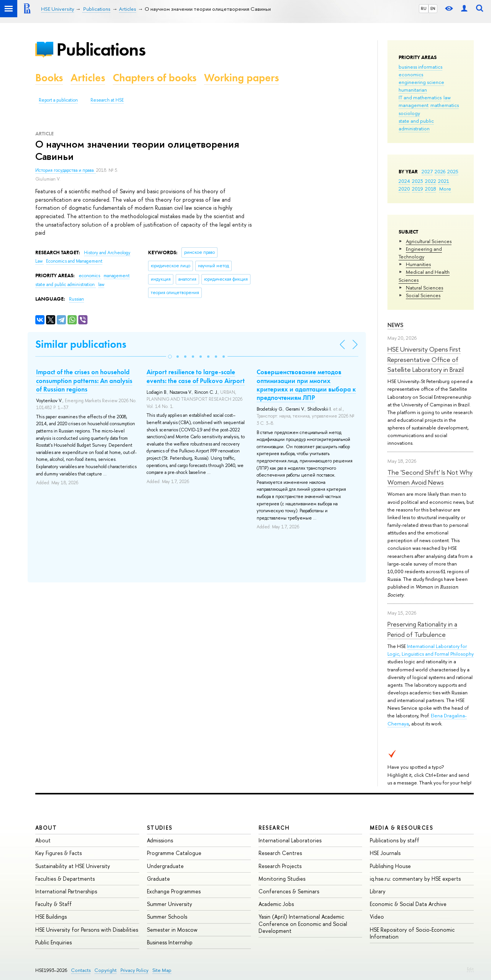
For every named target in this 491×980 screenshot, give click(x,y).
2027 (427, 171)
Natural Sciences (424, 288)
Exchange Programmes (174, 891)
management (414, 105)
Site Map (162, 970)
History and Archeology (107, 253)
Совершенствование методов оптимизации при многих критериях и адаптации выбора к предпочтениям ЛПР (306, 385)
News (395, 325)
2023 (418, 181)
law (447, 97)
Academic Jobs (276, 904)
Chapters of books (155, 78)
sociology (409, 113)
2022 (431, 181)
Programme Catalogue (174, 853)
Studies (160, 828)
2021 (444, 181)
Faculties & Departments (65, 879)
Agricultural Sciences (429, 241)
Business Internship (170, 942)
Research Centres (280, 853)
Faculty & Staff (54, 904)
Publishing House (390, 866)
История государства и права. (66, 170)
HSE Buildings (51, 917)
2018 (431, 189)
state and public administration (416, 125)
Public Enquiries (54, 942)
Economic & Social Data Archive (408, 904)
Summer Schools (167, 917)
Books (49, 78)
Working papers (241, 78)
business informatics (420, 67)
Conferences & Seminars (289, 891)
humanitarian (413, 90)
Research (274, 828)
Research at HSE (107, 100)
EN (433, 8)
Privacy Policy (134, 970)
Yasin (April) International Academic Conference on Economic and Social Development (303, 923)
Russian (77, 299)
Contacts (81, 970)
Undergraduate (165, 866)
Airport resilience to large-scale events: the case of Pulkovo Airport (196, 376)
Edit (470, 969)
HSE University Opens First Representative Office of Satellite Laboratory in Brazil (426, 359)
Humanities (418, 264)
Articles (88, 78)
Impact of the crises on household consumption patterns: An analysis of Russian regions (84, 380)
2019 (418, 189)
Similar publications (81, 344)
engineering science (421, 82)
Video (377, 917)
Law (40, 261)
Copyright (105, 970)
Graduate (158, 879)
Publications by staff (395, 840)
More (445, 189)
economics (411, 74)
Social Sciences (423, 295)
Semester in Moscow (172, 930)
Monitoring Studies (282, 879)
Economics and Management (74, 261)
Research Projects (280, 866)
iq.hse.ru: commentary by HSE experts (415, 879)
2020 (404, 189)
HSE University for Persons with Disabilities (87, 930)
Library (378, 891)
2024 (404, 181)
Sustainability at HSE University (73, 866)
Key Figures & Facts (58, 853)
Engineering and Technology (420, 253)
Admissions (160, 840)
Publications (101, 49)
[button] (170, 357)
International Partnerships (66, 891)
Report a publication (58, 100)
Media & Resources (401, 828)
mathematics (445, 105)
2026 (440, 171)
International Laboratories (290, 840)
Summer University (170, 904)
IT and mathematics (420, 97)
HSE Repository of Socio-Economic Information (412, 933)
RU (424, 8)
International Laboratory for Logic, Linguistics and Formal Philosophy (431, 650)
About (46, 828)
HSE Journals (385, 853)
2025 (453, 171)
